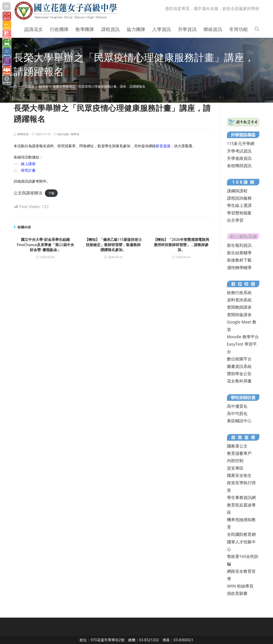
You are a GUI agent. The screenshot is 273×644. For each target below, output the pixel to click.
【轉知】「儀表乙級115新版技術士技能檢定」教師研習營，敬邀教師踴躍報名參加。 (113, 245)
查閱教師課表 (239, 307)
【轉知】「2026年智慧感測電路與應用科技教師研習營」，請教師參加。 (181, 245)
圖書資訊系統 (239, 366)
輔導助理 (23, 134)
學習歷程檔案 (239, 213)
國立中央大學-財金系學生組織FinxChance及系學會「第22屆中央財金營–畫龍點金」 (45, 245)
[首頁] (15, 86)
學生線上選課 (239, 205)
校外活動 (63, 134)
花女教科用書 (239, 381)
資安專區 (235, 468)
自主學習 (235, 220)
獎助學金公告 (239, 374)
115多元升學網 (241, 143)
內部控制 (235, 461)
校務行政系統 (239, 293)
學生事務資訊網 (241, 497)
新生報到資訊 (239, 245)
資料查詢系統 (239, 300)
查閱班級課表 (239, 315)
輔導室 (75, 134)
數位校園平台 (239, 359)
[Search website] (257, 29)
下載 (51, 193)
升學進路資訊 (239, 158)
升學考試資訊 (239, 151)
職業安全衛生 (239, 475)
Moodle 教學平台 (243, 337)
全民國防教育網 (241, 534)
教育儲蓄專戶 (239, 453)
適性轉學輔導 (239, 267)
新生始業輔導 (239, 253)
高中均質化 (237, 413)
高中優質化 (237, 406)
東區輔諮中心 (239, 421)
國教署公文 (237, 446)
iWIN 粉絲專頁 (240, 586)
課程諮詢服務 (239, 198)
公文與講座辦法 (28, 193)
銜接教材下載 (239, 260)
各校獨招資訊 (239, 165)
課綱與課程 (237, 191)
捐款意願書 (237, 593)
